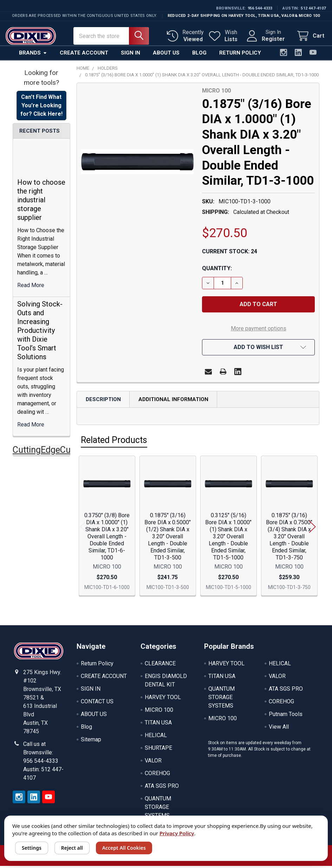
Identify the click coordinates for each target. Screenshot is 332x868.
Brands (33, 55)
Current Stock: (230, 254)
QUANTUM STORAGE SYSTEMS (158, 809)
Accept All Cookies (124, 848)
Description (103, 401)
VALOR (153, 763)
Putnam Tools (286, 716)
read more (31, 287)
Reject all (72, 848)
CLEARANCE (160, 666)
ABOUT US (94, 716)
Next (312, 529)
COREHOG (157, 775)
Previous (84, 529)
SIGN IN (91, 691)
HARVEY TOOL (163, 699)
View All (279, 729)
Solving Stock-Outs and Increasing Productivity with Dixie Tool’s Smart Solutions (40, 332)
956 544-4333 (260, 8)
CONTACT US (97, 704)
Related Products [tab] (114, 442)
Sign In (131, 55)
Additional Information (173, 401)
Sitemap (91, 742)
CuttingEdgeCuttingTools (61, 452)
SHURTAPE (158, 750)
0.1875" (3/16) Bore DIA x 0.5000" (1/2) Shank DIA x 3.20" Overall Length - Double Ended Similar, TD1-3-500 (168, 538)
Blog (199, 55)
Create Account (84, 55)
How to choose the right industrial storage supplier (41, 202)
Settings (32, 848)
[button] (258, 349)
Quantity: (217, 270)
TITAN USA (158, 725)
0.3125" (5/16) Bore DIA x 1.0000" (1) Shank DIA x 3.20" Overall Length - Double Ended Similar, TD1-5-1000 (228, 538)
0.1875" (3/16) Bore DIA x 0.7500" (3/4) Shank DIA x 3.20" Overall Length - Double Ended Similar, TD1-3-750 (289, 538)
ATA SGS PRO (162, 788)
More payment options (259, 331)
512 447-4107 (313, 8)
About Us (166, 55)
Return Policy (240, 55)
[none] (138, 164)
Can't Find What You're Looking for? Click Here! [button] (41, 107)
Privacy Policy (177, 833)
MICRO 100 (159, 712)
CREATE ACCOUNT (104, 678)
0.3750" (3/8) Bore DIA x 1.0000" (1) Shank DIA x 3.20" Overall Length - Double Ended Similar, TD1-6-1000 (107, 538)
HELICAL (156, 737)
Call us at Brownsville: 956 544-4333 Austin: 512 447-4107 (43, 763)
